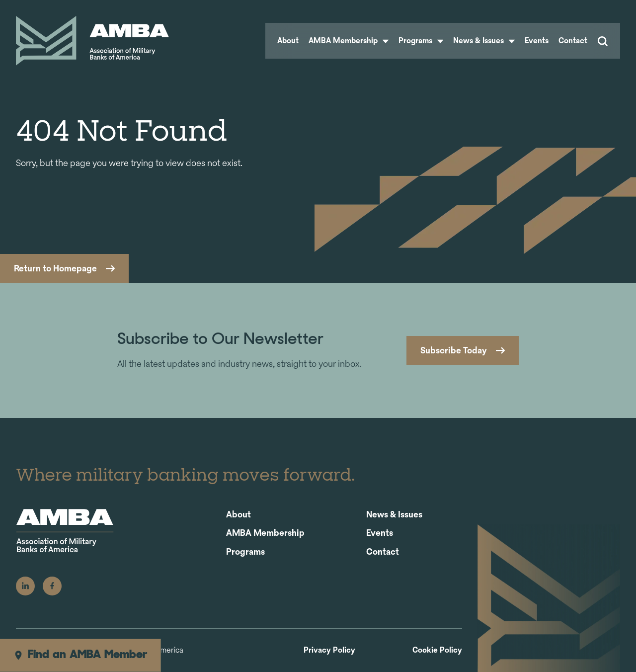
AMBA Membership (349, 41)
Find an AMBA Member (80, 655)
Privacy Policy (329, 650)
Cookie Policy (437, 650)
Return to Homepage (55, 268)
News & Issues (484, 41)
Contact (573, 41)
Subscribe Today (454, 350)
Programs (421, 41)
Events (537, 41)
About (288, 41)
